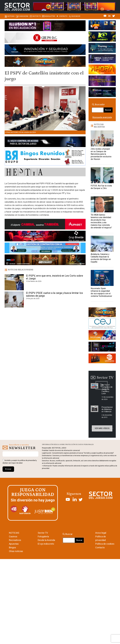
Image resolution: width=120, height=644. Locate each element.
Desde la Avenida (46, 540)
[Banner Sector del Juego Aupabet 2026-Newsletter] (45, 225)
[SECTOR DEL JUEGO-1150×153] (45, 38)
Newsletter (50, 16)
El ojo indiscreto (46, 544)
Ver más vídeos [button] (102, 428)
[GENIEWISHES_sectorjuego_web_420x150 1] (102, 313)
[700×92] (45, 260)
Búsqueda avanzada (102, 117)
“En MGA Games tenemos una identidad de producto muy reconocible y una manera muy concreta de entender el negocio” (101, 221)
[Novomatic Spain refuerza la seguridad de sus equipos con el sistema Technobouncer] (102, 278)
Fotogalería (43, 536)
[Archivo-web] (102, 92)
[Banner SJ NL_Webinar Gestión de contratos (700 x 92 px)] (45, 248)
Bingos (12, 547)
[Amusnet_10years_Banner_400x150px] (102, 37)
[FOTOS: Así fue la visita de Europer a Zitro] (102, 175)
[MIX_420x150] (102, 359)
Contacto (63, 16)
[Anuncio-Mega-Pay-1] (102, 59)
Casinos (13, 536)
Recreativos (15, 540)
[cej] (102, 324)
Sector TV (43, 533)
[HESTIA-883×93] (45, 172)
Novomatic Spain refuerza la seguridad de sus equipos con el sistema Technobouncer (101, 292)
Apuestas (14, 544)
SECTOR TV (37, 16)
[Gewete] (102, 81)
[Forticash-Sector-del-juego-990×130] (45, 50)
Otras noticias (12, 132)
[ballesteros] (102, 336)
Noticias (11, 16)
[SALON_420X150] (102, 70)
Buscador (76, 16)
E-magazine (24, 16)
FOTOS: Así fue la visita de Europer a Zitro (101, 187)
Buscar (108, 110)
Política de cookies (105, 544)
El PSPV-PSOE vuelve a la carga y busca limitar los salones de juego (54, 294)
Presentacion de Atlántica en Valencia (107, 409)
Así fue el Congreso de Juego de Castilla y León (107, 389)
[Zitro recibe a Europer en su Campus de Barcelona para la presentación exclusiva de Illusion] (102, 138)
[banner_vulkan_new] (45, 142)
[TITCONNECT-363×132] (102, 347)
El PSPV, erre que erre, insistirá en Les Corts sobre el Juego (54, 277)
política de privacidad (28, 460)
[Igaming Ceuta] (102, 48)
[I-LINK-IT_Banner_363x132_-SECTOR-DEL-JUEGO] (102, 26)
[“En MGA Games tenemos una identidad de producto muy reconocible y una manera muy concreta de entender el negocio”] (102, 204)
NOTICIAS (14, 533)
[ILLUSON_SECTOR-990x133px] (45, 26)
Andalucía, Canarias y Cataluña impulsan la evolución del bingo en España (101, 258)
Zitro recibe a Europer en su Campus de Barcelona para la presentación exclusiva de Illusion (101, 154)
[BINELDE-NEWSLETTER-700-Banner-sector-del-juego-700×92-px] (45, 236)
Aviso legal (101, 533)
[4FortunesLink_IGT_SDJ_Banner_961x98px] (74, 6)
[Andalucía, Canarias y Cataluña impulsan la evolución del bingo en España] (102, 244)
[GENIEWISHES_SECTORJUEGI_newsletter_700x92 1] (45, 62)
